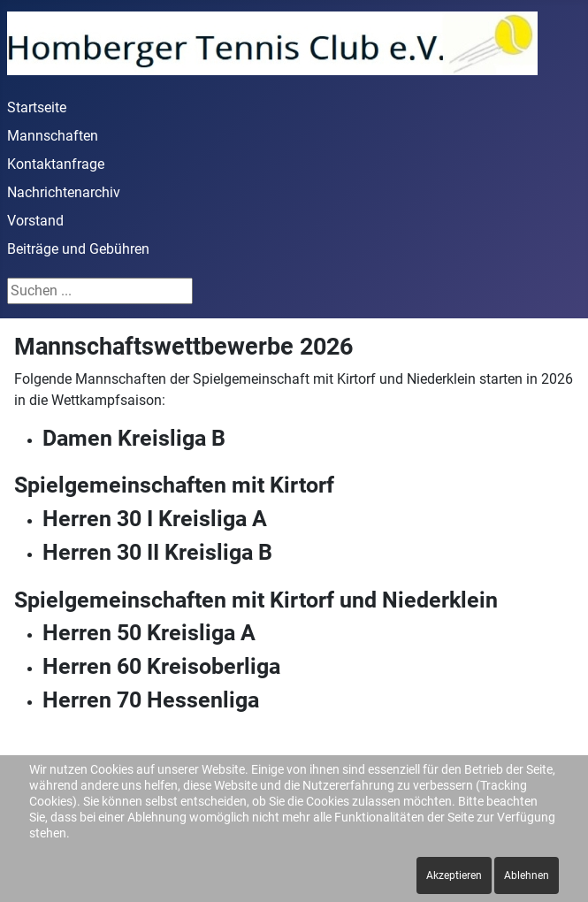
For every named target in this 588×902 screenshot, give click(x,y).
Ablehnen (527, 875)
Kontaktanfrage (56, 164)
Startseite (37, 107)
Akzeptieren (454, 875)
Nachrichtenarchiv (64, 192)
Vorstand (35, 221)
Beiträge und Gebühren (78, 249)
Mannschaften (53, 136)
